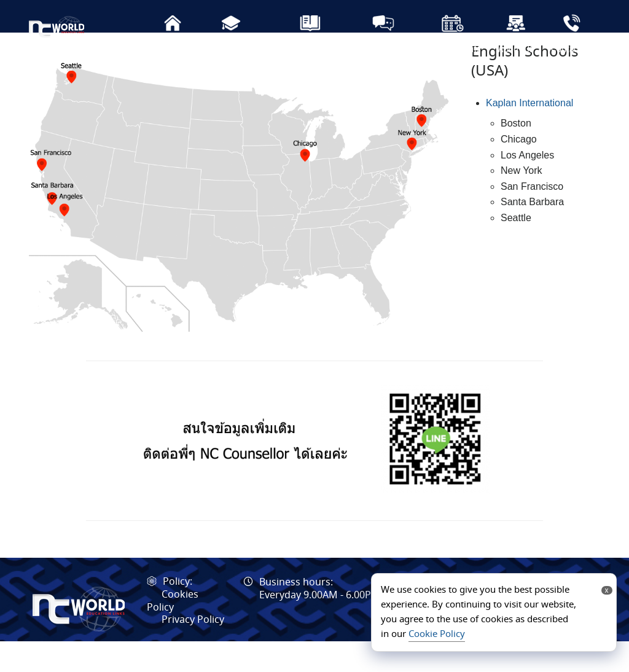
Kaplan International (529, 134)
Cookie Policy (437, 635)
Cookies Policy (173, 632)
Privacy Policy (193, 651)
